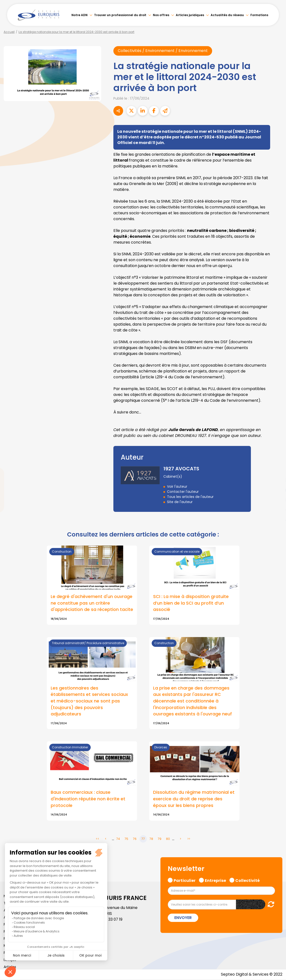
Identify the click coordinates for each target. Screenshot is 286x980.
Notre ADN (79, 15)
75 (126, 840)
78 (151, 840)
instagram (276, 500)
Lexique (10, 960)
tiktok (276, 519)
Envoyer (183, 918)
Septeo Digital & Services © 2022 (251, 975)
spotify (276, 510)
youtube (276, 490)
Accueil (9, 32)
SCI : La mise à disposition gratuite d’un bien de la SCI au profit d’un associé (191, 603)
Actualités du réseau (227, 15)
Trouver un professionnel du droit (120, 15)
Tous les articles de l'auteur (190, 497)
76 (135, 840)
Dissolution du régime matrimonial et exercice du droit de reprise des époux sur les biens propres (194, 799)
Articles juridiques (190, 15)
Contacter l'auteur (183, 492)
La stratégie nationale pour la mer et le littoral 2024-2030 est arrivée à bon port (76, 32)
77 (143, 840)
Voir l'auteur (177, 486)
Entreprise (215, 881)
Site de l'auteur (180, 502)
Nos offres (161, 15)
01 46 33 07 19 (111, 920)
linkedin (276, 480)
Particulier (185, 881)
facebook (276, 461)
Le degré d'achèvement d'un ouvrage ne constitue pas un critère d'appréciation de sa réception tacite (92, 603)
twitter (276, 471)
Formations (259, 15)
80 (168, 840)
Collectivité (247, 881)
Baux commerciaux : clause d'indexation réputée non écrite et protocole (88, 799)
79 (160, 840)
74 (118, 840)
